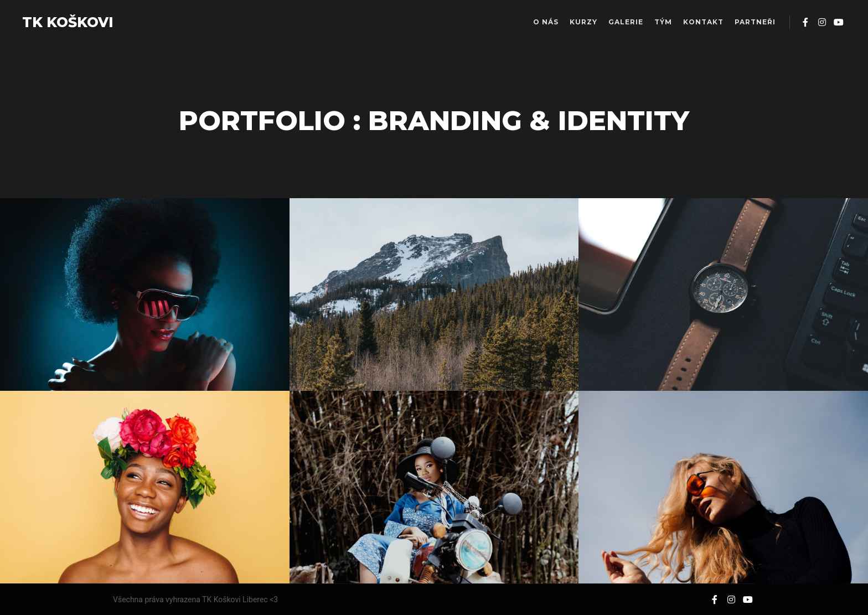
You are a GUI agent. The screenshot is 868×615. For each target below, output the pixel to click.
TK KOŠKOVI (68, 22)
